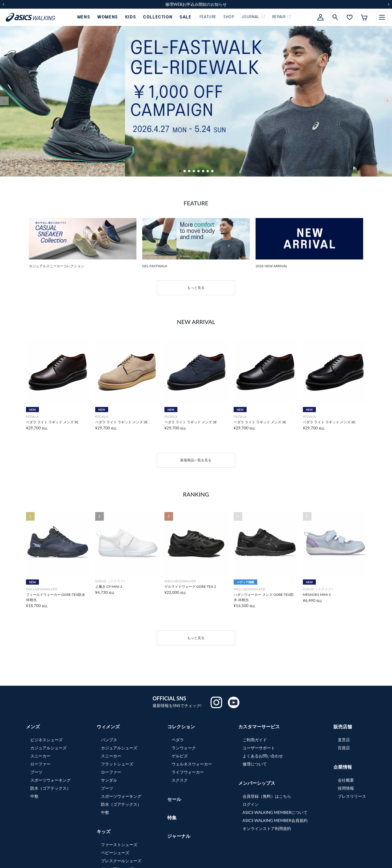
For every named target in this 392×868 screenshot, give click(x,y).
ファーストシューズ (119, 845)
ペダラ (178, 740)
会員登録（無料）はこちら (267, 796)
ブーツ (36, 772)
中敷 (34, 796)
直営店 (344, 740)
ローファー (40, 764)
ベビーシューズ (115, 853)
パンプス (109, 740)
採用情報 (346, 788)
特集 (172, 817)
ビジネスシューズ (46, 740)
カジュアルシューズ (48, 748)
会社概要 (346, 780)
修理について (255, 764)
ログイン (251, 804)
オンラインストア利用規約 (267, 828)
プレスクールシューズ (121, 861)
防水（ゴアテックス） (50, 788)
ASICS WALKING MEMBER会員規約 (275, 820)
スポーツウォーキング (50, 780)
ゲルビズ (180, 756)
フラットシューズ (117, 764)
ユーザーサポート (259, 748)
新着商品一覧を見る (196, 460)
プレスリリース (352, 796)
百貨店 (344, 748)
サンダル (109, 780)
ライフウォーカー (188, 772)
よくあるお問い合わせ (263, 756)
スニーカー (40, 756)
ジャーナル (179, 836)
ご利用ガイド (255, 740)
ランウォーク (184, 748)
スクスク (180, 780)
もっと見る (196, 288)
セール (174, 799)
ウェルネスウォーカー (192, 764)
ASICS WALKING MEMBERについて (275, 812)
